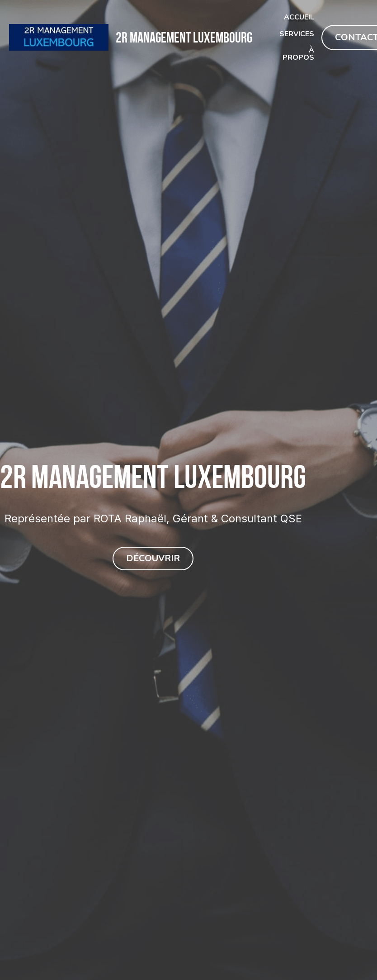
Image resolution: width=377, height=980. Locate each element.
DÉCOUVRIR (153, 559)
